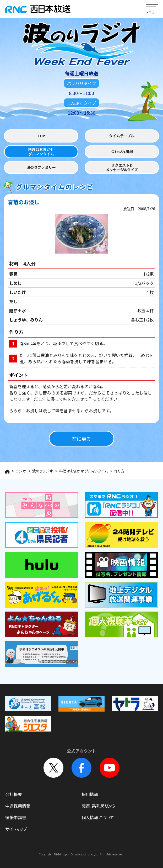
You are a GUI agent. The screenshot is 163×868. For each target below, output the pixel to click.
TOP (41, 136)
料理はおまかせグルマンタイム (41, 152)
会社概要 (14, 794)
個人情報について (98, 817)
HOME (7, 472)
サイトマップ (16, 829)
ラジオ (21, 471)
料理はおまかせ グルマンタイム (83, 471)
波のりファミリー (41, 167)
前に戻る (81, 439)
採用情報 (90, 794)
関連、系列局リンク (98, 806)
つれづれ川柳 (122, 152)
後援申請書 (16, 817)
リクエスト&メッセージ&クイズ (122, 168)
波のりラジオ (42, 471)
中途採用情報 (18, 806)
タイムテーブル (122, 136)
